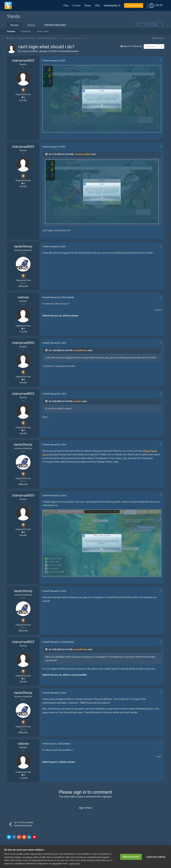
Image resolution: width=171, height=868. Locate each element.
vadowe (23, 298)
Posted (53, 61)
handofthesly (23, 247)
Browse (15, 25)
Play (66, 6)
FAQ (98, 6)
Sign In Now (85, 809)
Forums (11, 31)
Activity (31, 25)
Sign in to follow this (133, 46)
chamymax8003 (30, 51)
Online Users (43, 31)
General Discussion (69, 51)
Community (111, 6)
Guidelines (26, 31)
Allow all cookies (131, 857)
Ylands (13, 16)
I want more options (156, 857)
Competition (134, 6)
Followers (151, 46)
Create (77, 6)
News (88, 6)
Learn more (74, 864)
